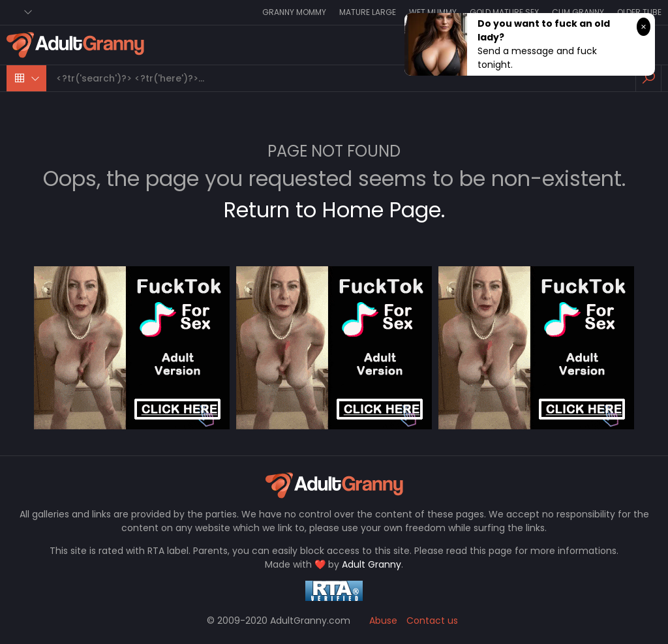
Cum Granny (578, 12)
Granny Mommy (294, 12)
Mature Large (368, 12)
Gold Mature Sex (504, 12)
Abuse (383, 621)
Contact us (432, 621)
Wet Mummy (433, 12)
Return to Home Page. (334, 210)
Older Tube (639, 12)
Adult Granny (372, 564)
